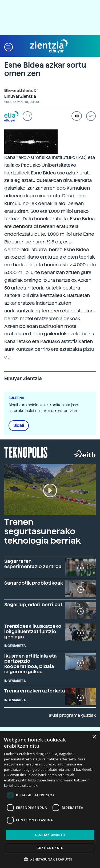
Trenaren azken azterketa (35, 691)
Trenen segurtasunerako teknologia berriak (43, 531)
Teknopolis (26, 452)
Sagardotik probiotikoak (34, 583)
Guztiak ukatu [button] (50, 848)
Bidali (19, 426)
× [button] (94, 737)
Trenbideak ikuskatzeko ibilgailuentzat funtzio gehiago (33, 631)
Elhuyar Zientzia (20, 96)
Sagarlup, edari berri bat (33, 604)
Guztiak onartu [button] (50, 835)
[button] (9, 46)
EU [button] (28, 116)
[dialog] (50, 800)
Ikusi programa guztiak (72, 715)
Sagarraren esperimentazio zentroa (33, 564)
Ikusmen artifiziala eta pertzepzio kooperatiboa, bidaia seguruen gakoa (31, 664)
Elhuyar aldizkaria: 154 (21, 91)
